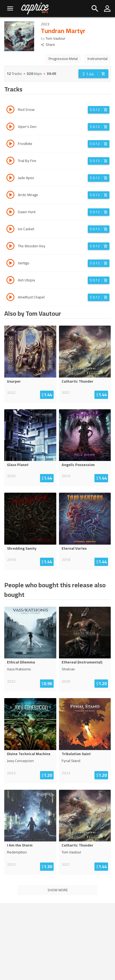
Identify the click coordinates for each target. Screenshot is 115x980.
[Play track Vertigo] (10, 264)
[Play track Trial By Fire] (10, 161)
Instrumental (98, 59)
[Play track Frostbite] (10, 144)
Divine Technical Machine (29, 754)
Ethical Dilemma (21, 662)
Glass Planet (18, 465)
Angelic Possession (78, 465)
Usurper (14, 381)
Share (48, 45)
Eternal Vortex (74, 548)
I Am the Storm (20, 845)
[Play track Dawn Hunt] (10, 213)
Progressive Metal (63, 59)
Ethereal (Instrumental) (82, 662)
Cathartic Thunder (78, 381)
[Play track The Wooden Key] (10, 247)
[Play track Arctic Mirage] (10, 196)
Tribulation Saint (76, 754)
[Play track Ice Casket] (10, 230)
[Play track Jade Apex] (10, 179)
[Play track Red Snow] (10, 110)
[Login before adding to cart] (93, 74)
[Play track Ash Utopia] (10, 281)
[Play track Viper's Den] (10, 127)
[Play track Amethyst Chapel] (10, 298)
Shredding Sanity (22, 548)
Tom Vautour (55, 38)
